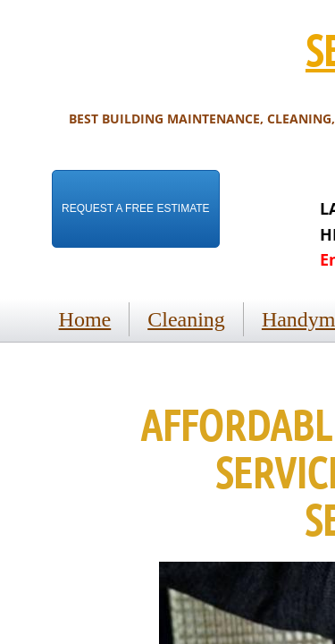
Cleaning (186, 319)
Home (85, 319)
